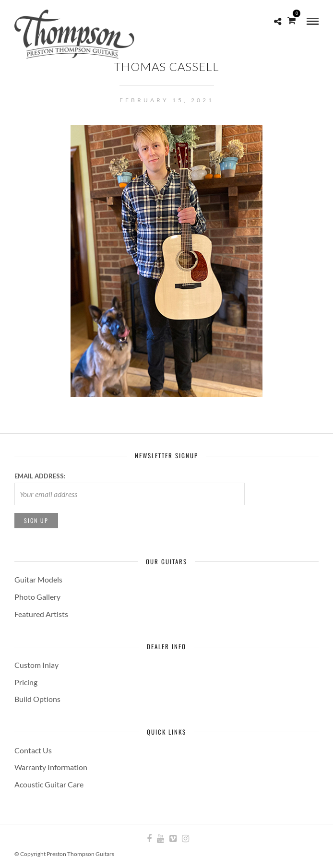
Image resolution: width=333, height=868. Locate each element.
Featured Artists (41, 614)
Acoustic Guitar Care (49, 784)
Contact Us (33, 750)
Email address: (40, 476)
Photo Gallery (37, 597)
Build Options (37, 699)
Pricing (26, 682)
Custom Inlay (36, 665)
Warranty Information (51, 767)
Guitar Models (38, 579)
